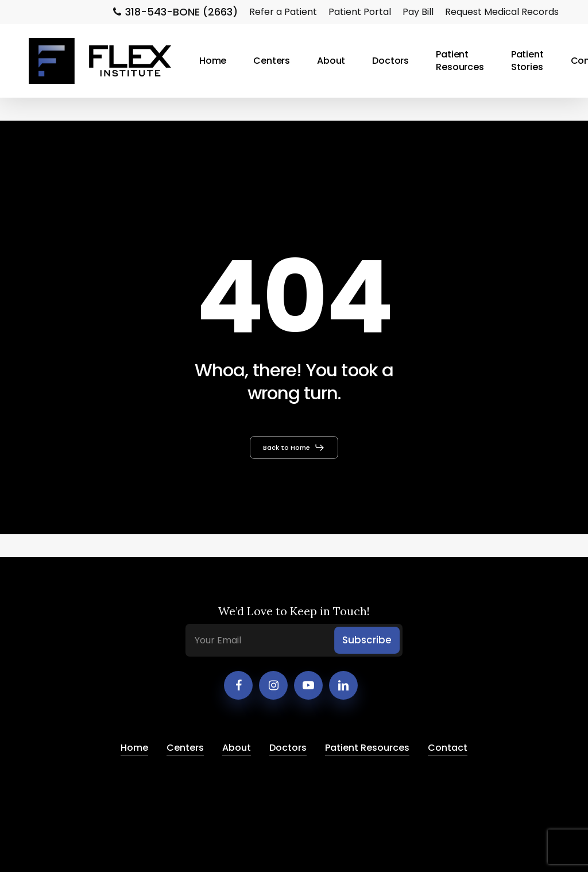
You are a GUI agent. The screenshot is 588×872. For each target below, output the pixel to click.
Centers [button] (185, 748)
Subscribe (367, 640)
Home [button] (134, 748)
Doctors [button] (288, 748)
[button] (294, 447)
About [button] (237, 748)
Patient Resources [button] (367, 748)
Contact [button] (448, 748)
